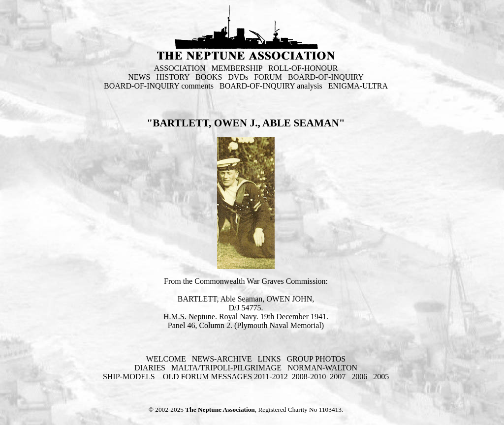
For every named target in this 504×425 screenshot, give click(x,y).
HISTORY (173, 77)
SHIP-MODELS (130, 377)
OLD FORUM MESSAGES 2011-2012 (225, 377)
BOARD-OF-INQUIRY (326, 77)
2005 (381, 377)
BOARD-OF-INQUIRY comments (159, 86)
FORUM (268, 77)
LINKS (269, 359)
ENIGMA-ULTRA (358, 86)
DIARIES (150, 368)
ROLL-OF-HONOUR (303, 68)
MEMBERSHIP (237, 68)
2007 (338, 377)
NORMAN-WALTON (322, 368)
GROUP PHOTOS (316, 359)
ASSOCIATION (180, 68)
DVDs (238, 77)
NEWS (139, 77)
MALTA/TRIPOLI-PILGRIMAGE (226, 368)
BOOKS (209, 77)
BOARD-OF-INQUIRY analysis (271, 86)
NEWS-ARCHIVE (222, 359)
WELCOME (166, 359)
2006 (359, 377)
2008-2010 (309, 377)
